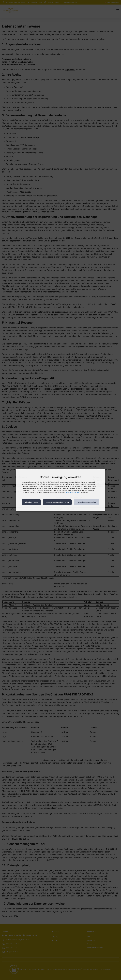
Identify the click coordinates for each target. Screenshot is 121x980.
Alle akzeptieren (31, 502)
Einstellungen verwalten (87, 502)
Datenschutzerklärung (73, 493)
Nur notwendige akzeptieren (57, 502)
